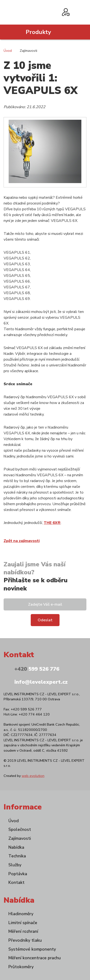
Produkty (38, 32)
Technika (17, 856)
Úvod (8, 51)
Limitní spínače (23, 923)
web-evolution (33, 776)
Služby (15, 865)
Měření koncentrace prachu (35, 958)
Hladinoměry (21, 914)
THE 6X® (52, 523)
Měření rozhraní (23, 931)
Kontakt (16, 882)
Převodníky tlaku (25, 940)
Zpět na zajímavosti (22, 541)
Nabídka (16, 847)
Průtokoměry (21, 967)
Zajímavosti (20, 838)
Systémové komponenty (32, 949)
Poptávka (18, 874)
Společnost (20, 829)
